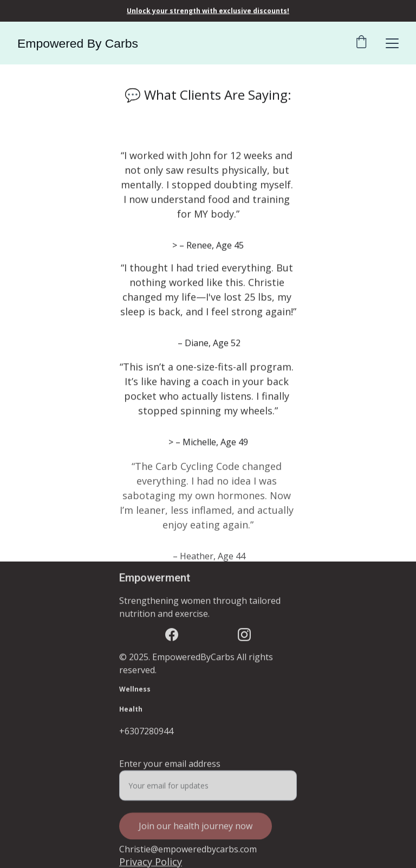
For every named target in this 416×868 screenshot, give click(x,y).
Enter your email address (170, 768)
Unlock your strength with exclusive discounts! (208, 11)
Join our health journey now (196, 830)
